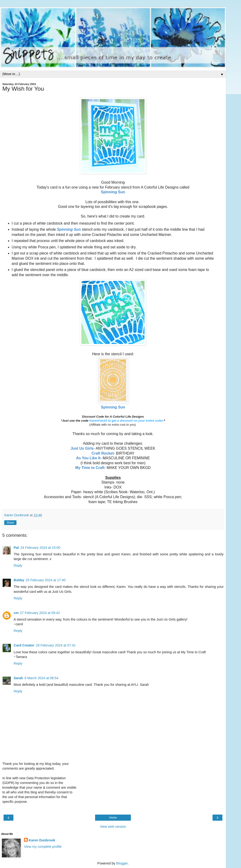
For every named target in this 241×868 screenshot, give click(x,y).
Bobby (19, 580)
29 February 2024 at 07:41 (56, 645)
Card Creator (24, 645)
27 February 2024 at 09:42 (40, 613)
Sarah (18, 678)
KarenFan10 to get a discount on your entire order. (127, 421)
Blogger (122, 863)
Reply (18, 565)
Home (113, 818)
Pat (16, 548)
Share (10, 523)
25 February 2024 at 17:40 (46, 580)
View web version (113, 827)
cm (16, 613)
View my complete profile (43, 847)
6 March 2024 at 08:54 (41, 678)
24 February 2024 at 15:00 (40, 548)
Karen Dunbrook (42, 840)
